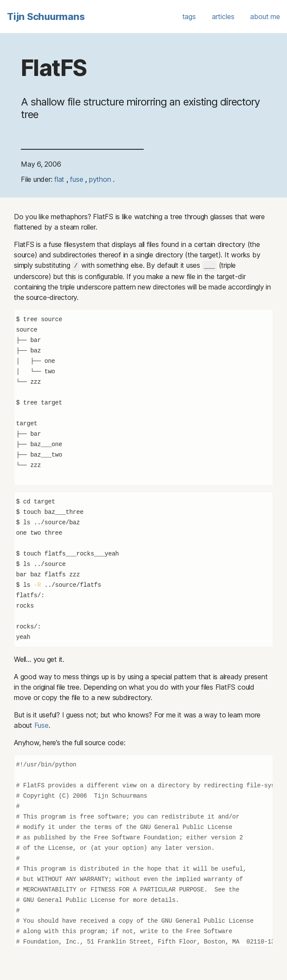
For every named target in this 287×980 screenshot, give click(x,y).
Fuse (41, 725)
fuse (78, 179)
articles (223, 16)
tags (189, 16)
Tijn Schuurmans (46, 16)
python (101, 179)
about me (265, 16)
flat (60, 179)
